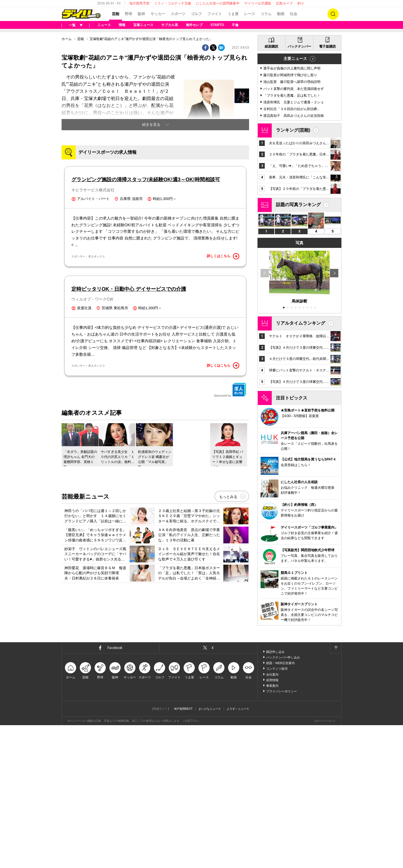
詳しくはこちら (223, 256)
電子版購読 (327, 46)
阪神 (141, 14)
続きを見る (151, 125)
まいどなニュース (210, 709)
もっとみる (228, 497)
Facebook (115, 648)
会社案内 (272, 674)
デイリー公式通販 (258, 3)
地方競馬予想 (139, 3)
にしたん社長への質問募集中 (218, 3)
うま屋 (233, 14)
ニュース (104, 25)
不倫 (235, 25)
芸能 (116, 14)
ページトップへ (336, 648)
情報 (122, 25)
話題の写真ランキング (298, 205)
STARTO (217, 25)
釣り (301, 3)
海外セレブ (194, 25)
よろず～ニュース (238, 709)
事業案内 (272, 686)
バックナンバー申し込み (283, 657)
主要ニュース (295, 59)
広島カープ (284, 3)
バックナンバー (299, 46)
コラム (266, 14)
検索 (333, 14)
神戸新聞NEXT (183, 709)
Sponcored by (230, 390)
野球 (128, 14)
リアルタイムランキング (301, 323)
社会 (294, 14)
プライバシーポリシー (282, 691)
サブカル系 (170, 25)
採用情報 (272, 680)
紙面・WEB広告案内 (280, 663)
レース (249, 14)
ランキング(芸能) (293, 130)
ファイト (215, 14)
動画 (281, 14)
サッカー (158, 14)
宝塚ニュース (143, 25)
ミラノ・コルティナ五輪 (173, 3)
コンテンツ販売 (277, 669)
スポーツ (178, 14)
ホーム (67, 39)
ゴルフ (196, 14)
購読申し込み (275, 652)
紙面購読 (271, 46)
